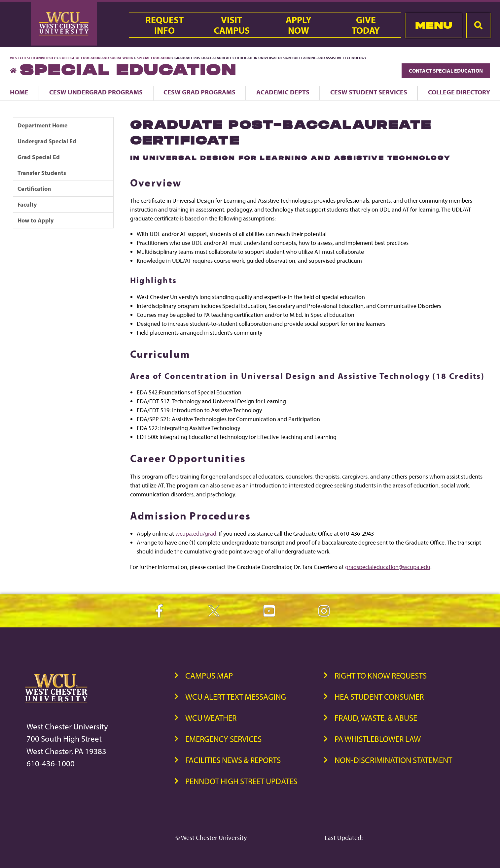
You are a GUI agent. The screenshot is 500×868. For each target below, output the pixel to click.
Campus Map (209, 675)
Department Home (43, 125)
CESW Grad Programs (199, 92)
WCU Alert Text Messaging (236, 697)
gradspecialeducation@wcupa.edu (388, 567)
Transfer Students (42, 173)
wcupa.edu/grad (196, 534)
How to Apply (36, 220)
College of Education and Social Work (96, 58)
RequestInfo (164, 25)
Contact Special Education (446, 71)
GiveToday (366, 25)
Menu (434, 25)
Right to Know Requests (381, 675)
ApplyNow (299, 25)
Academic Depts (283, 92)
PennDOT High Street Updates (241, 781)
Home (19, 92)
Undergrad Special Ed (47, 141)
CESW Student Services (369, 92)
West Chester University (33, 58)
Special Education (154, 58)
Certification (34, 189)
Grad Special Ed (39, 157)
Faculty (27, 204)
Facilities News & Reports (233, 760)
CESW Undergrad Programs (96, 92)
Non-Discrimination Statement (393, 760)
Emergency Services (223, 739)
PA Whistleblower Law (378, 739)
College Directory (459, 92)
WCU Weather (211, 718)
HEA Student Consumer (379, 697)
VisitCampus (232, 25)
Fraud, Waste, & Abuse (376, 718)
